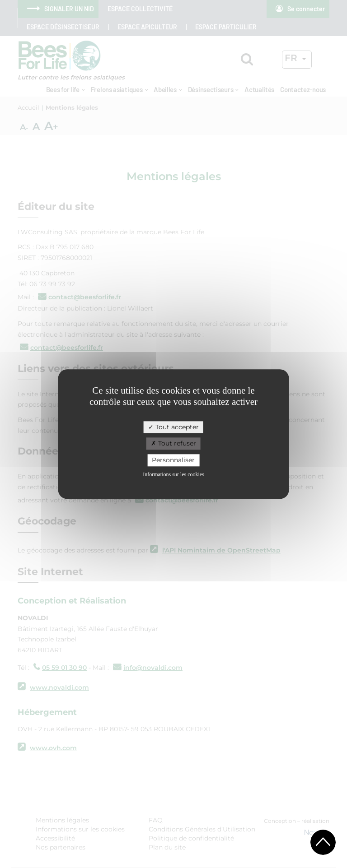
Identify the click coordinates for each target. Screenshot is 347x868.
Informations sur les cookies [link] (173, 474)
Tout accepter (173, 427)
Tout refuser (173, 444)
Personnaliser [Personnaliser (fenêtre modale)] (173, 460)
